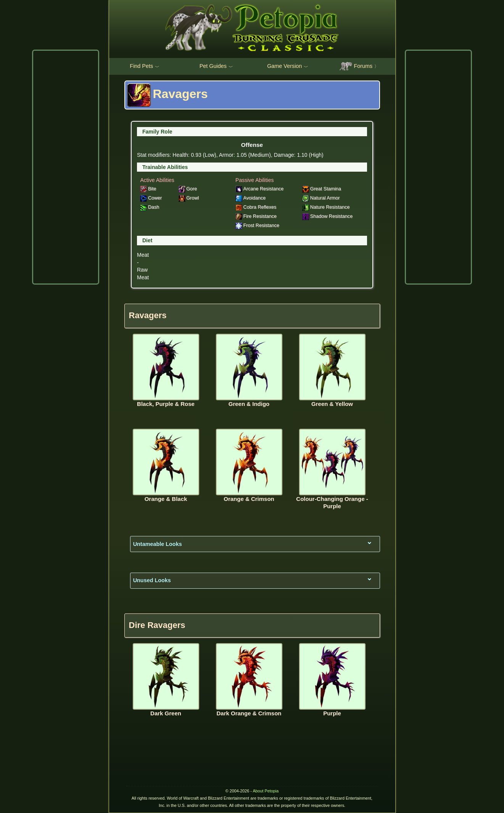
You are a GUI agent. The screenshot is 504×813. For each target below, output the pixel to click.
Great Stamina (322, 189)
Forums (359, 66)
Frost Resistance (257, 225)
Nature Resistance (326, 207)
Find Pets (145, 66)
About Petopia (266, 791)
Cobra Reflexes (256, 207)
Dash (150, 207)
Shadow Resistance (327, 216)
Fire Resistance (256, 216)
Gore (188, 189)
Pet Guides (216, 66)
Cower (151, 198)
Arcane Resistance (259, 189)
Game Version (288, 66)
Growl (189, 198)
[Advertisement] (66, 167)
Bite (148, 189)
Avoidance (250, 198)
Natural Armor (321, 198)
